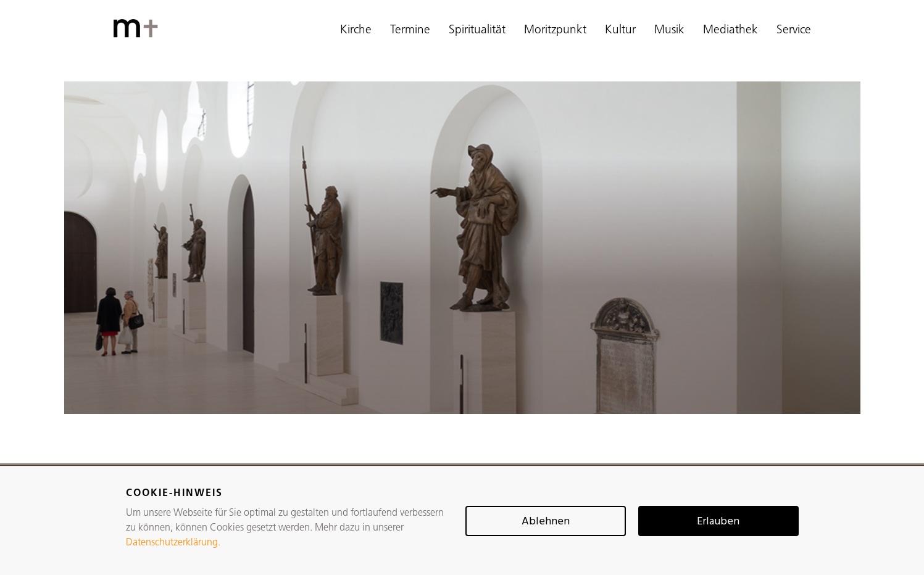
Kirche (356, 31)
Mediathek (730, 31)
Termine (410, 31)
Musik (669, 31)
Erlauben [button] (718, 522)
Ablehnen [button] (546, 522)
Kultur (620, 31)
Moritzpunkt (555, 31)
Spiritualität (477, 31)
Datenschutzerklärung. (173, 543)
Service (794, 31)
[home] (138, 28)
